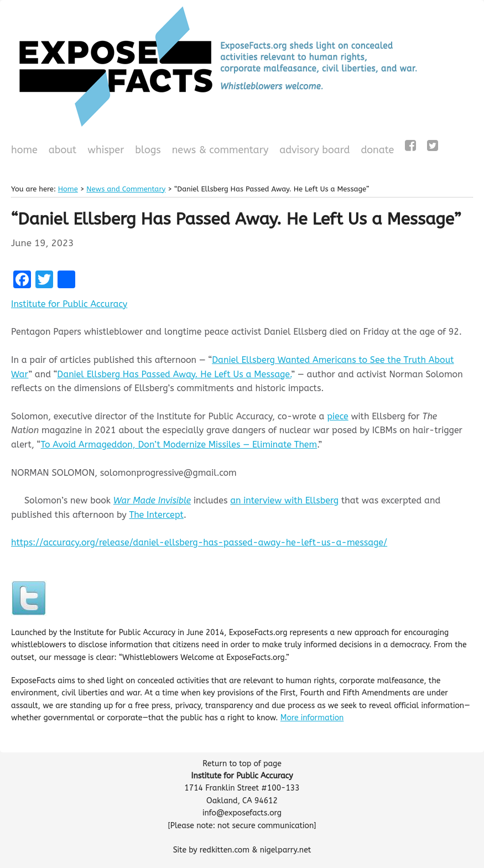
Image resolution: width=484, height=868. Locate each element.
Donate (376, 151)
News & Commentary (220, 150)
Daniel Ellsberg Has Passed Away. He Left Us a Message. (174, 374)
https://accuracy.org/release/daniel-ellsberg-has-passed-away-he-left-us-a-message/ (199, 542)
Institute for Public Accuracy (69, 304)
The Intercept (156, 515)
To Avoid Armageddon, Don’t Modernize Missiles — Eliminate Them (179, 445)
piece (338, 416)
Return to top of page (242, 764)
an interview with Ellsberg (284, 500)
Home (24, 150)
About (63, 150)
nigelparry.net (286, 850)
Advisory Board (314, 150)
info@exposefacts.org (242, 813)
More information (312, 718)
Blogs (146, 151)
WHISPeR (106, 150)
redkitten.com (225, 850)
